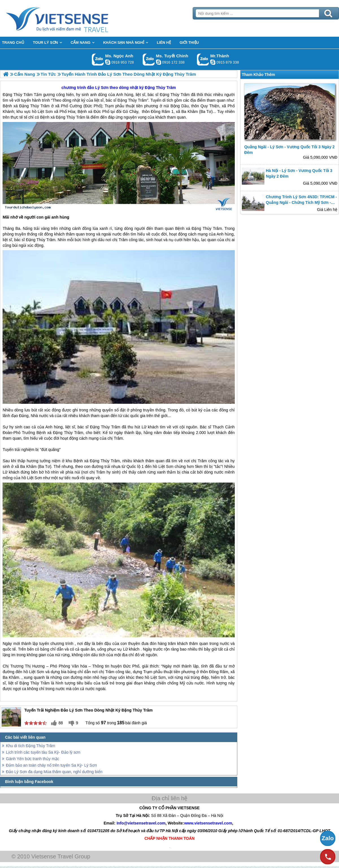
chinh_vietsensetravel (158, 62)
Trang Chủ (71, 18)
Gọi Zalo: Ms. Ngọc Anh (98, 59)
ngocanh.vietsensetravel (108, 62)
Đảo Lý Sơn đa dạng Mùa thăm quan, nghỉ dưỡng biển (54, 772)
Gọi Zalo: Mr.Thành (203, 59)
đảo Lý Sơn (98, 88)
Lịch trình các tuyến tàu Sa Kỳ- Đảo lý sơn (43, 752)
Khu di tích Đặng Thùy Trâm (31, 746)
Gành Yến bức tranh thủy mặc (33, 759)
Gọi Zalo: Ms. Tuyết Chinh (149, 59)
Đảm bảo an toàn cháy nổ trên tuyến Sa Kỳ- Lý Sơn (51, 765)
